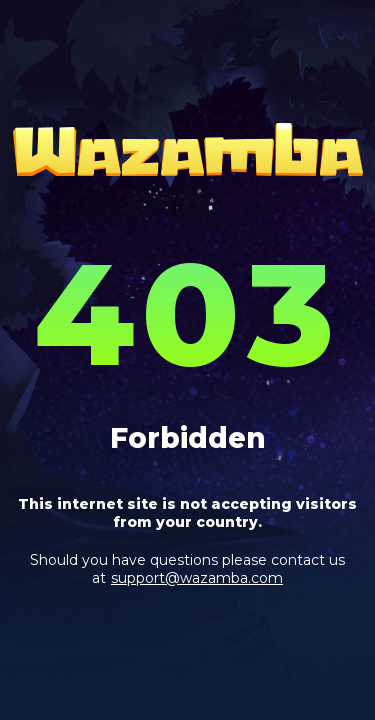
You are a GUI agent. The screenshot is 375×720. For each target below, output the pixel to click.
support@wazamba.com (197, 578)
